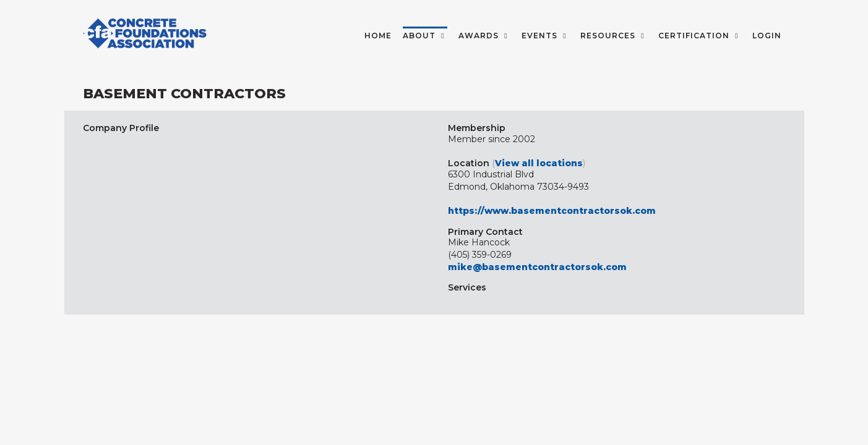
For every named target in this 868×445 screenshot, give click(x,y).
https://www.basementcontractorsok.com (552, 211)
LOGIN (767, 36)
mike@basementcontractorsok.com (537, 267)
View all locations (539, 163)
